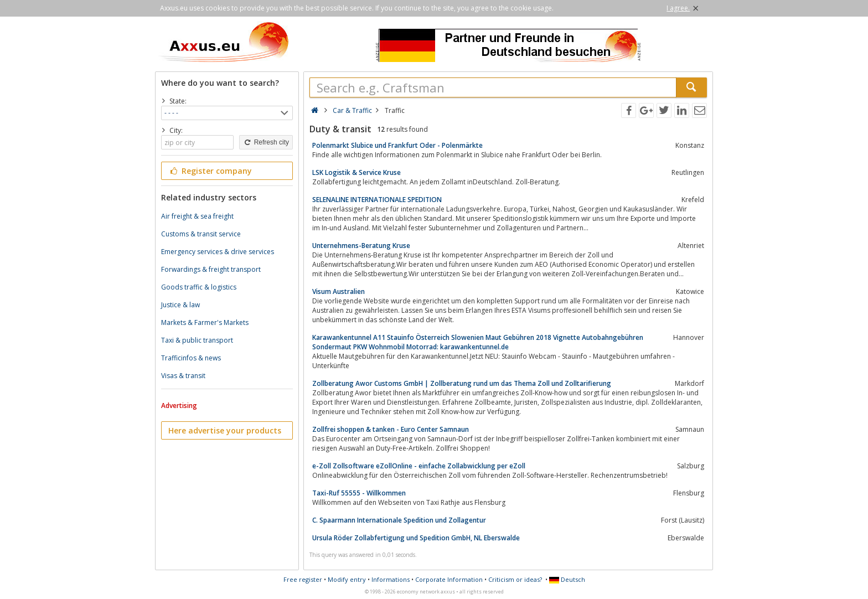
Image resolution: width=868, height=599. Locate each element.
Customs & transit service (201, 234)
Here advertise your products (225, 430)
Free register (303, 579)
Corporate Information (449, 579)
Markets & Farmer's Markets (205, 322)
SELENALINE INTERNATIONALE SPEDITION (377, 200)
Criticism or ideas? (515, 579)
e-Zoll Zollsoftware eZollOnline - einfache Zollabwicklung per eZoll (419, 466)
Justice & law (180, 305)
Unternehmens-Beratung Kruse (361, 246)
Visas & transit (183, 376)
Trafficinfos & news (191, 358)
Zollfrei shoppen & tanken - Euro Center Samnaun (391, 429)
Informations (391, 579)
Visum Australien (339, 291)
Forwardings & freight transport (211, 269)
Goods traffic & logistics (199, 287)
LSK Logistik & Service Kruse (356, 172)
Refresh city (266, 142)
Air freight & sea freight (197, 216)
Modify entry (347, 579)
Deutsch (567, 579)
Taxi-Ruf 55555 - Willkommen (359, 493)
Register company (210, 171)
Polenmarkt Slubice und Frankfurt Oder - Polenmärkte (397, 145)
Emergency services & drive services (218, 252)
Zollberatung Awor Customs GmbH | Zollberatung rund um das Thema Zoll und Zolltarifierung (462, 383)
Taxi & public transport (197, 340)
